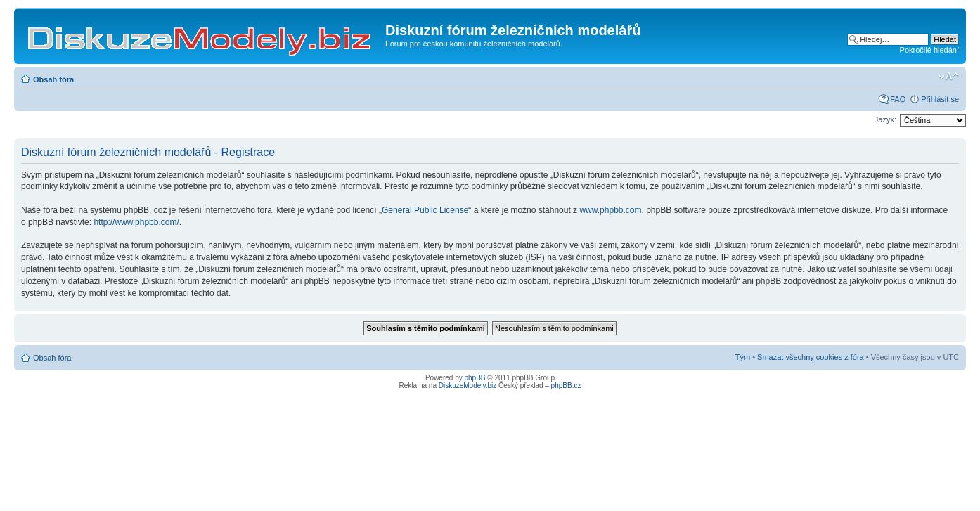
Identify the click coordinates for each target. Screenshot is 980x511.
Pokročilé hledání (929, 50)
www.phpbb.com (610, 210)
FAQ (898, 99)
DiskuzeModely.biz (468, 386)
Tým (743, 357)
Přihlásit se (940, 99)
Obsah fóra (53, 79)
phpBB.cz (566, 386)
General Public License (425, 210)
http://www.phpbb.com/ (136, 222)
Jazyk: (885, 119)
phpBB (475, 378)
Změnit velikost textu (949, 77)
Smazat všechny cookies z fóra (811, 357)
